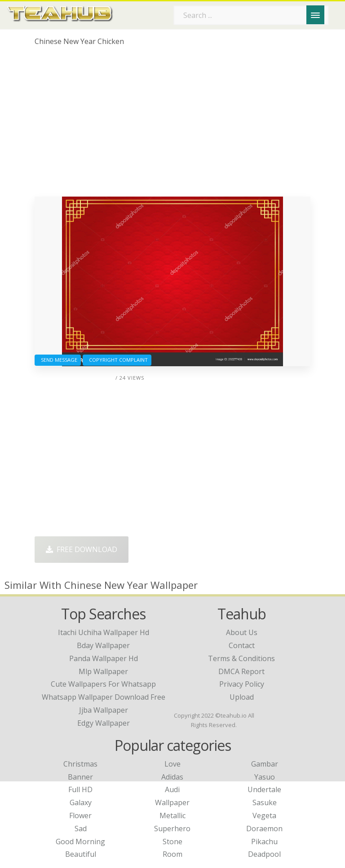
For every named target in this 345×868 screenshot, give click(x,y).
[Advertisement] (172, 125)
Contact (242, 645)
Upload (242, 697)
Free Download (82, 549)
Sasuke (265, 802)
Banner (80, 777)
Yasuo (265, 777)
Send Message (58, 360)
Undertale (264, 789)
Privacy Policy (242, 684)
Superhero (172, 829)
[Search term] (251, 15)
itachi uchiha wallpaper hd (104, 632)
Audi (172, 789)
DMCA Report (241, 671)
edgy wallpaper (104, 723)
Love (172, 764)
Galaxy (81, 802)
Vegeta (264, 815)
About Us (242, 632)
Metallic (172, 815)
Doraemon (264, 829)
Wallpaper (172, 802)
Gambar (265, 764)
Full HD (80, 789)
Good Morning (80, 842)
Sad (81, 829)
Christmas (80, 764)
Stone (172, 842)
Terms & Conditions (241, 658)
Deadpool (264, 854)
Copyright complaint (117, 360)
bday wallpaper (103, 645)
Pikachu (264, 842)
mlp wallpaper (103, 671)
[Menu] (315, 15)
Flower (80, 815)
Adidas (172, 777)
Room (172, 854)
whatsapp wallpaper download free (104, 697)
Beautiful (81, 854)
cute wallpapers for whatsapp (103, 684)
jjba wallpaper (104, 710)
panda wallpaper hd (104, 658)
